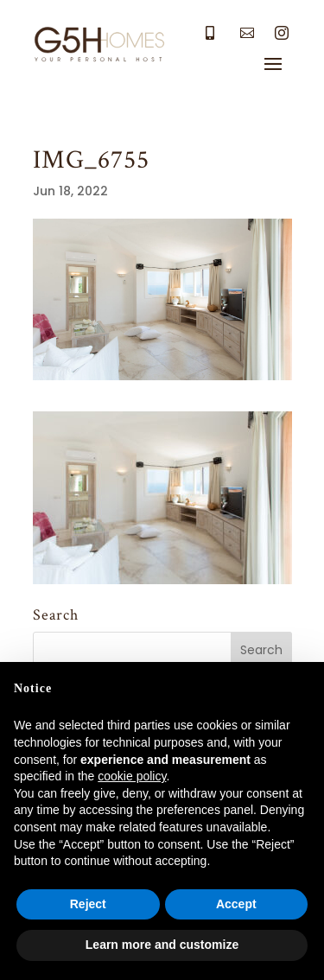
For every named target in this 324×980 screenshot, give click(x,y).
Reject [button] (88, 904)
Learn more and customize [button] (162, 945)
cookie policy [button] (132, 776)
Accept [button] (236, 904)
